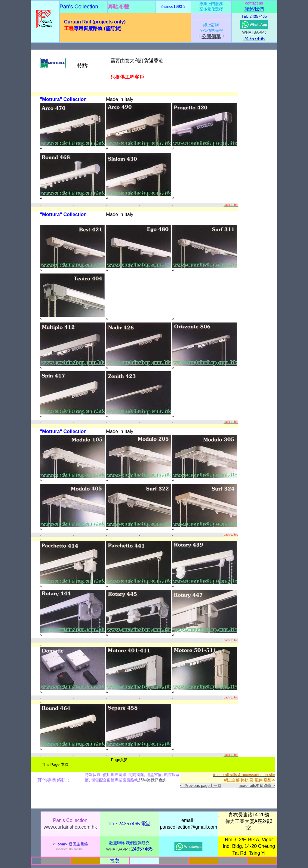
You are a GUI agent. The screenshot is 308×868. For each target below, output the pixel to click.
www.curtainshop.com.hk (70, 827)
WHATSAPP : (254, 32)
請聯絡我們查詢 (153, 780)
